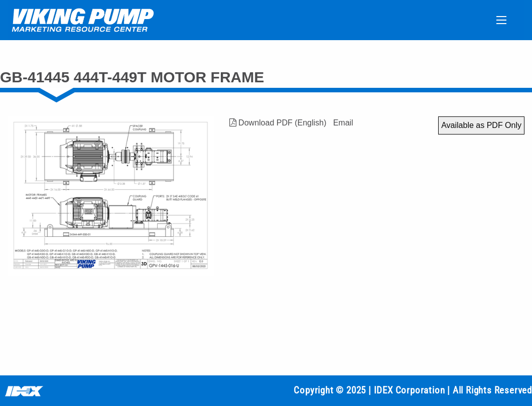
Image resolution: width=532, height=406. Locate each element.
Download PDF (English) (278, 123)
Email (343, 123)
